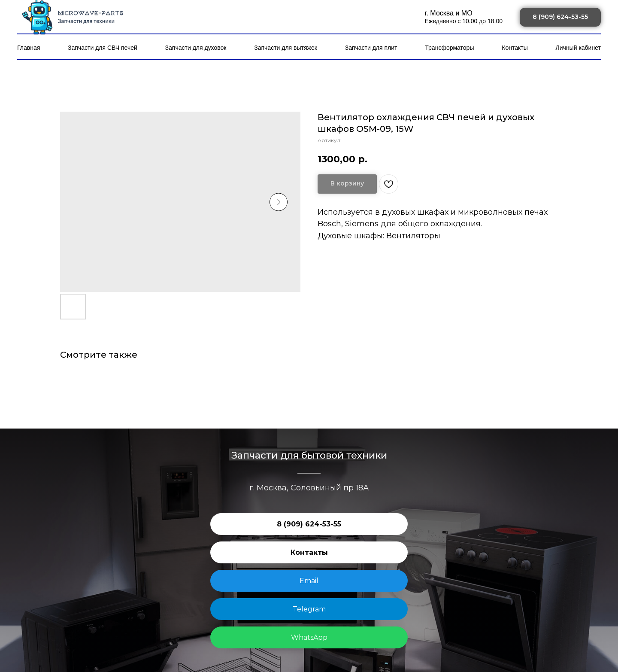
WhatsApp (309, 637)
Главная (29, 48)
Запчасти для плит (371, 48)
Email (309, 581)
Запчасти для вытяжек (286, 48)
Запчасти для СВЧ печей (103, 48)
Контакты (515, 48)
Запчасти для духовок (196, 48)
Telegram (309, 609)
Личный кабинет (578, 48)
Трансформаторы (449, 48)
